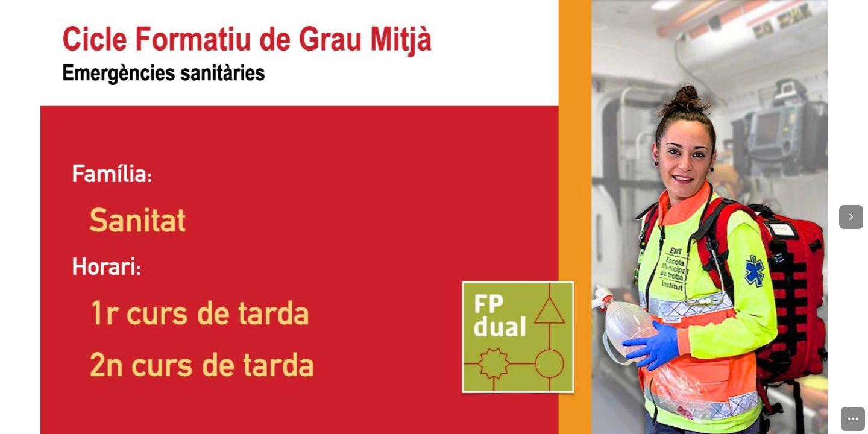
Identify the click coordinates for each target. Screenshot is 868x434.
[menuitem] (853, 419)
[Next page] (851, 217)
